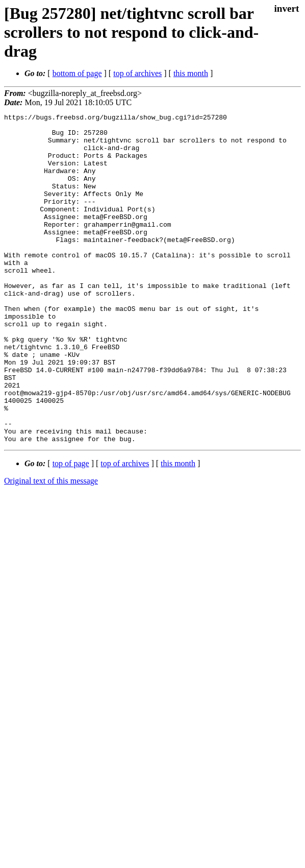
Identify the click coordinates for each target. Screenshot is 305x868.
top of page (71, 529)
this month (191, 73)
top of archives (137, 73)
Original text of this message (51, 547)
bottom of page (77, 73)
